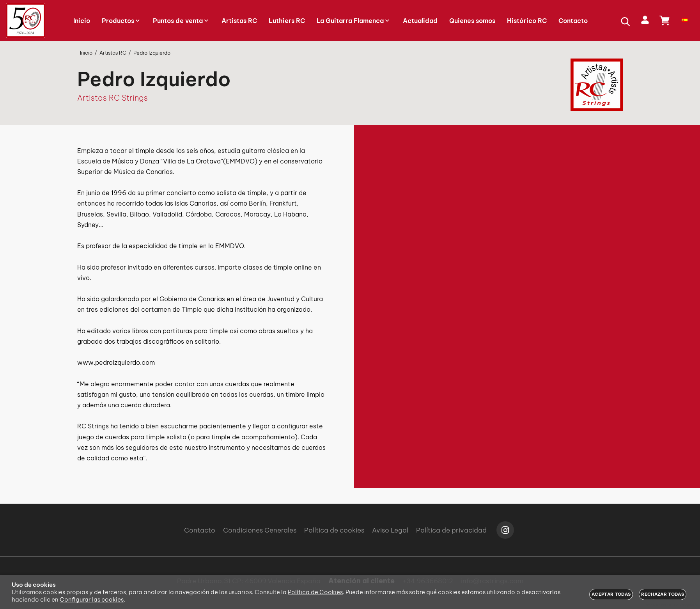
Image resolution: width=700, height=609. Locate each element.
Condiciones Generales (260, 530)
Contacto (200, 530)
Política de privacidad (451, 530)
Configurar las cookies (92, 599)
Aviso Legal (390, 530)
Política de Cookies (315, 592)
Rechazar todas (663, 594)
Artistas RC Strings (113, 98)
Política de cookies (334, 530)
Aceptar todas (611, 594)
